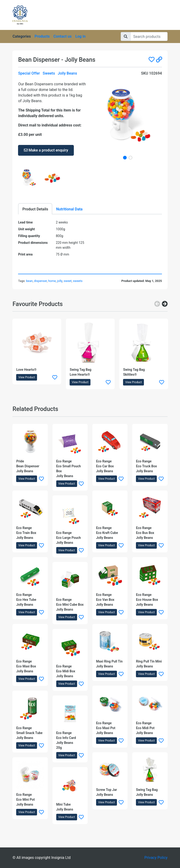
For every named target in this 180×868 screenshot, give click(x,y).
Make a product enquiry (46, 150)
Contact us (62, 36)
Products (42, 36)
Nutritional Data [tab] (69, 209)
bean (29, 281)
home (52, 281)
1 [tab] (125, 158)
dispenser (40, 281)
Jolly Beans (67, 73)
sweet (67, 281)
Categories (22, 36)
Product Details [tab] (35, 209)
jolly (60, 281)
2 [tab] (131, 158)
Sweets (49, 73)
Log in (80, 36)
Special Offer (29, 73)
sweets (78, 281)
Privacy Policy (156, 858)
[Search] (149, 36)
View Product (27, 377)
